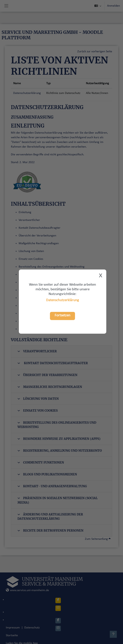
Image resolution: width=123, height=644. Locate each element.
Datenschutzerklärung (62, 300)
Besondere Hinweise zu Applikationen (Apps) (59, 439)
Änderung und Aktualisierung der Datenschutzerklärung (50, 517)
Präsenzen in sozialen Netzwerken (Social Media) (58, 500)
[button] (98, 6)
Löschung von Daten (38, 399)
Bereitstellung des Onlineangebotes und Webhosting (57, 425)
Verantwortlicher (37, 351)
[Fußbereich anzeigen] (113, 634)
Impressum (13, 628)
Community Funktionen (41, 462)
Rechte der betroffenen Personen (50, 531)
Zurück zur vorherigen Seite (95, 52)
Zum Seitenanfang (98, 539)
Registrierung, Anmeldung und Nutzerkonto (60, 451)
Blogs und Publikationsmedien (47, 474)
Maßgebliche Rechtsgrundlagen (50, 387)
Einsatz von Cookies (38, 411)
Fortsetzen (62, 315)
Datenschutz (32, 628)
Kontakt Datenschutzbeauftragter (53, 363)
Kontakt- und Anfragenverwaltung (52, 486)
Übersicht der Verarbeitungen (47, 375)
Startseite (12, 635)
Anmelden (113, 6)
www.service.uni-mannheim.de (27, 590)
